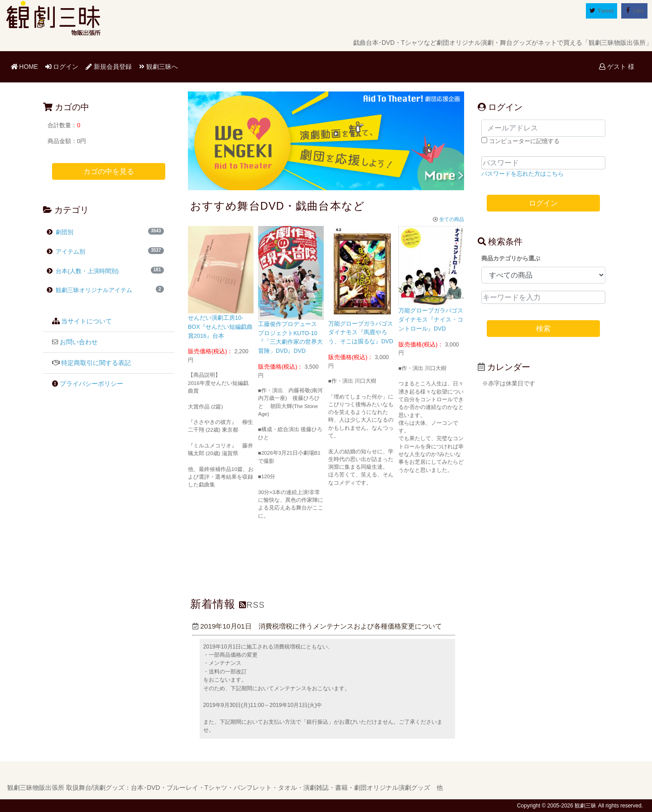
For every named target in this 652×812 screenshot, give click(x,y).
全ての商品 (448, 219)
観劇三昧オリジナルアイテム (89, 290)
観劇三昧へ (158, 67)
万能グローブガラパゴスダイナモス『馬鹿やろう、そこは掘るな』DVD (361, 333)
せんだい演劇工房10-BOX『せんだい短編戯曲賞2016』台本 (221, 327)
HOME (26, 66)
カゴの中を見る (109, 171)
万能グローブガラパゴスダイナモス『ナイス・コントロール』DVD (431, 320)
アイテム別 (70, 252)
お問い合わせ (79, 342)
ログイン (62, 67)
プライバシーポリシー (91, 384)
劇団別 (64, 232)
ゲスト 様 (617, 67)
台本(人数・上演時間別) (87, 271)
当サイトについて (86, 321)
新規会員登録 (109, 67)
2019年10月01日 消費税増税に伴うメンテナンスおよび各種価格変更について (317, 626)
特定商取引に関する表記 (96, 363)
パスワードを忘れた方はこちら (523, 174)
